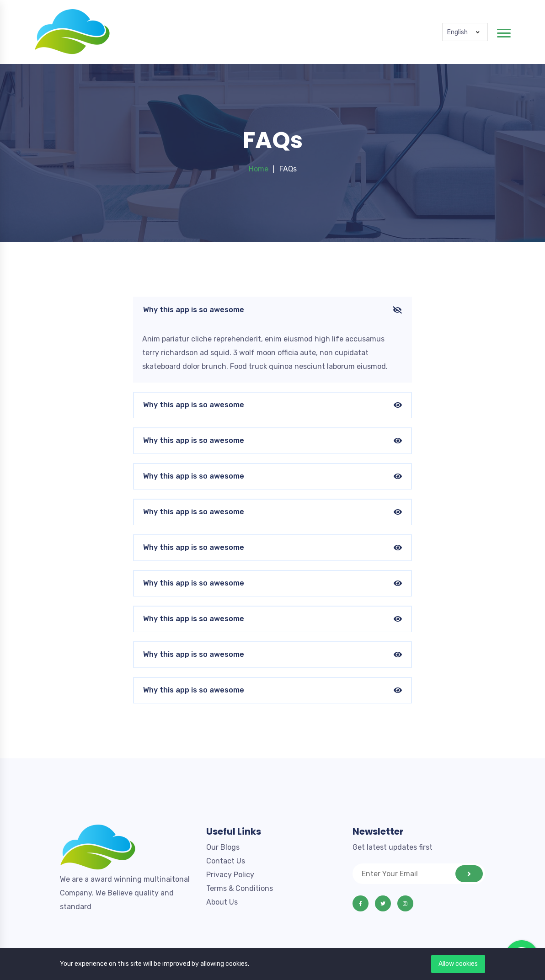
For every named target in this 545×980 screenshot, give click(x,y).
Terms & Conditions (240, 888)
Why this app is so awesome (272, 310)
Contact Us (226, 861)
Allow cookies (458, 964)
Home (259, 169)
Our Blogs (223, 847)
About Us (222, 902)
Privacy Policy (230, 875)
